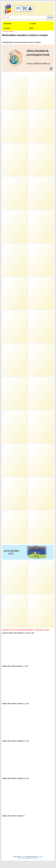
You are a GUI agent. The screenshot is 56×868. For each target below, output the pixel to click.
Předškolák (7, 24)
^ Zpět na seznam (8, 31)
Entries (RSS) (22, 858)
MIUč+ (32, 28)
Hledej (50, 18)
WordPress (40, 857)
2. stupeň (7, 28)
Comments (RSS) (33, 858)
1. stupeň (33, 24)
